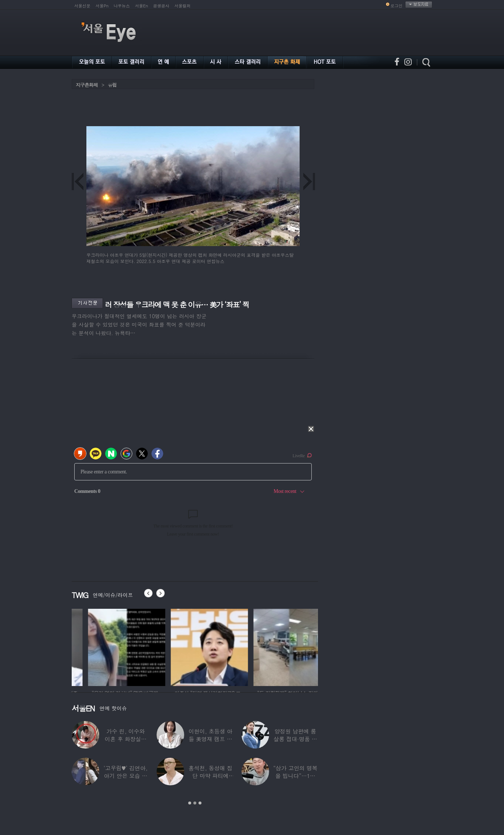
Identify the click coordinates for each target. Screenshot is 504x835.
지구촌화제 (87, 85)
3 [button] (200, 803)
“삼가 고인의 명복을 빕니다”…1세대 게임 (295, 776)
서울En (141, 6)
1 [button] (190, 803)
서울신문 (82, 6)
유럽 (112, 85)
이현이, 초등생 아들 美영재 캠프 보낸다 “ (210, 739)
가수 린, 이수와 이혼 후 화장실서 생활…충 (126, 739)
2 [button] (195, 803)
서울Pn (102, 6)
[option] (98, 646)
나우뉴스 (122, 6)
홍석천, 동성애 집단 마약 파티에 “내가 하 (210, 776)
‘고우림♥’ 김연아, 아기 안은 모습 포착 (126, 776)
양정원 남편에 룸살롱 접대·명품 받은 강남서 (295, 739)
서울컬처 (183, 6)
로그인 (396, 6)
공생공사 (161, 6)
